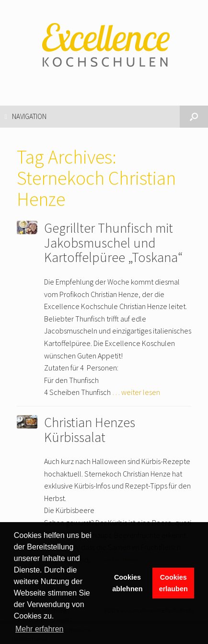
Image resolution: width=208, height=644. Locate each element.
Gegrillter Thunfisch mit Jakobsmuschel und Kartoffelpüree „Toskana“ (113, 243)
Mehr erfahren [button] (40, 629)
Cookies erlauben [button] (173, 583)
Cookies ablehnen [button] (127, 583)
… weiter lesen (136, 392)
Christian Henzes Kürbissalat (90, 430)
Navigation (26, 116)
